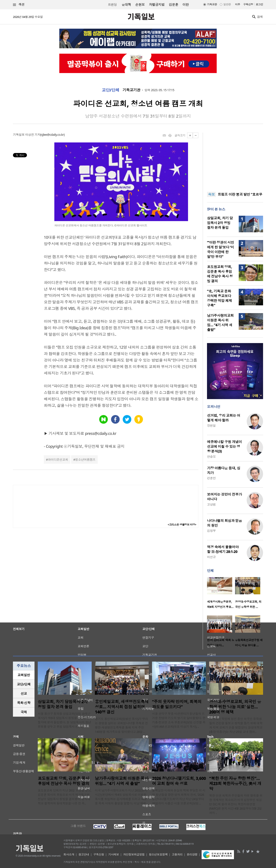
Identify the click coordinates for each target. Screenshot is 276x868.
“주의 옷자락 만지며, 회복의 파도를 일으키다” (177, 704)
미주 (238, 4)
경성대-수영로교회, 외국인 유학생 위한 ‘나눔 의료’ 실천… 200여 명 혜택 (235, 707)
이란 (186, 5)
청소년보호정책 (158, 854)
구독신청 (248, 4)
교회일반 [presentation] (24, 675)
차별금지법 (157, 5)
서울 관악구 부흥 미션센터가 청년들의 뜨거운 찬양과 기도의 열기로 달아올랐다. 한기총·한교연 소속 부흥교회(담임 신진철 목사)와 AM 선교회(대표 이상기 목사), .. (179, 720)
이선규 (211, 557)
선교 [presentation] (24, 693)
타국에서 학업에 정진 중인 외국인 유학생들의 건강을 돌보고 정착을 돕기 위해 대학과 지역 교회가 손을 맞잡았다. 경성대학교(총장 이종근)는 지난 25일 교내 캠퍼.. (236, 725)
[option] (221, 594)
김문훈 (173, 5)
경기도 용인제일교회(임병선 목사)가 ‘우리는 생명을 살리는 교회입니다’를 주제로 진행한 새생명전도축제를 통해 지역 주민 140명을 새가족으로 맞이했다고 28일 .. (122, 725)
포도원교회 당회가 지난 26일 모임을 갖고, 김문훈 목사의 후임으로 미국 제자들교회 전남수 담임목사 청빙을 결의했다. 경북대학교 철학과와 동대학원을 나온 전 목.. (65, 797)
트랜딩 (112, 5)
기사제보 (114, 854)
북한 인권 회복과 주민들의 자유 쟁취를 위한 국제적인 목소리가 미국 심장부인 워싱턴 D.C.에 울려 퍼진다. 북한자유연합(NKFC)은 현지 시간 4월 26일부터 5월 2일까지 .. (236, 804)
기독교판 (212, 4)
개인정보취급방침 (134, 854)
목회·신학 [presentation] (24, 703)
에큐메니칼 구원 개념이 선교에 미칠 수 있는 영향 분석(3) (224, 446)
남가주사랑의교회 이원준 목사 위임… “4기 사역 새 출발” (220, 323)
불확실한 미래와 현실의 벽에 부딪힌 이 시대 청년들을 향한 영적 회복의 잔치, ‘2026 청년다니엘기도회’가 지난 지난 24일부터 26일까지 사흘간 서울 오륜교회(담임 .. (179, 797)
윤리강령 (192, 854)
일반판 (227, 4)
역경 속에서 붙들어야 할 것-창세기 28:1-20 (223, 549)
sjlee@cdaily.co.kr (53, 135)
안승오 (211, 457)
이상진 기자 (33, 135)
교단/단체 (111, 90)
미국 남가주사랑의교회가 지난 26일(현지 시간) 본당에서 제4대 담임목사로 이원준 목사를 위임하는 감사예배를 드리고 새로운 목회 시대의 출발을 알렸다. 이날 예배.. (121, 797)
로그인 (259, 4)
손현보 (140, 5)
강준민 (211, 478)
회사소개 (69, 854)
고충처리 (177, 854)
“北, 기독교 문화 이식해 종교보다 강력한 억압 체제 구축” (219, 298)
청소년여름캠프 (85, 460)
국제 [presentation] (24, 712)
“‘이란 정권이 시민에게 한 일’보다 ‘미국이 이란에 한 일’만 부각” (220, 250)
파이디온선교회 (58, 460)
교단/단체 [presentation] (24, 684)
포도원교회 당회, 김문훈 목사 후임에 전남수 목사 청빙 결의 (220, 274)
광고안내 (84, 854)
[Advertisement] (235, 159)
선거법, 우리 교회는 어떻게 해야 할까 (224, 418)
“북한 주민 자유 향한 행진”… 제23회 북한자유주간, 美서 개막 (235, 784)
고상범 (211, 504)
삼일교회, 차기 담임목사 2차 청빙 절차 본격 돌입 (220, 223)
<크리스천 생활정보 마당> (182, 525)
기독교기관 (131, 90)
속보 (211, 194)
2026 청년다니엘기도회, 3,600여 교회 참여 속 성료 (179, 781)
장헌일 (211, 425)
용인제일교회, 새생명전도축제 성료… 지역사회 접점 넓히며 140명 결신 (122, 707)
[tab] (24, 675)
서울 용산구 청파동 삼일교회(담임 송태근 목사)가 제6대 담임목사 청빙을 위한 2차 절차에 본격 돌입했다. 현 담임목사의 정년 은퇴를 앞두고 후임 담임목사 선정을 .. (64, 720)
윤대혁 (126, 5)
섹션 (19, 5)
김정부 (211, 531)
